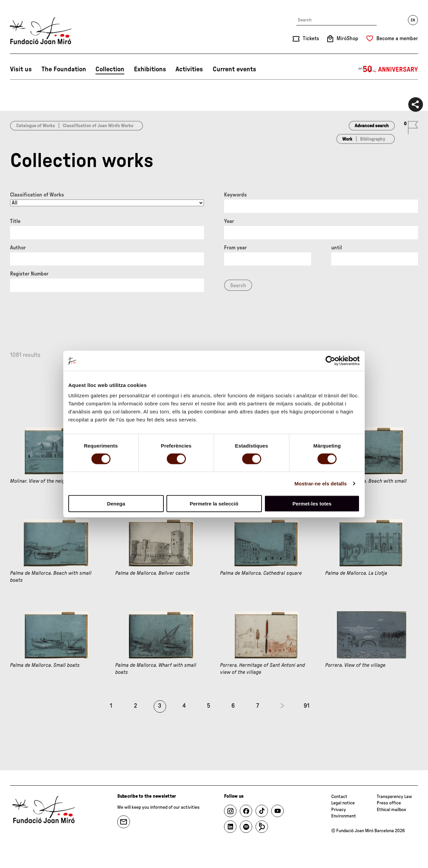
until (337, 248)
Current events (234, 69)
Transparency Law (394, 797)
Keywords (235, 195)
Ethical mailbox (391, 810)
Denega (116, 504)
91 (307, 706)
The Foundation (64, 69)
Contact (339, 797)
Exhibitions (150, 69)
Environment (344, 816)
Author (18, 248)
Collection (110, 69)
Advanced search (372, 126)
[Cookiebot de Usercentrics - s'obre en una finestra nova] (330, 361)
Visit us (21, 69)
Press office (389, 803)
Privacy (339, 810)
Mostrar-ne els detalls (320, 483)
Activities (189, 69)
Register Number (29, 274)
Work (347, 139)
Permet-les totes (312, 504)
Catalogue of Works (35, 126)
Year (229, 221)
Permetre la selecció (214, 504)
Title (15, 221)
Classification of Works (37, 195)
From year (235, 248)
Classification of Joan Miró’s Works (98, 126)
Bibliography (373, 139)
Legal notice (343, 803)
